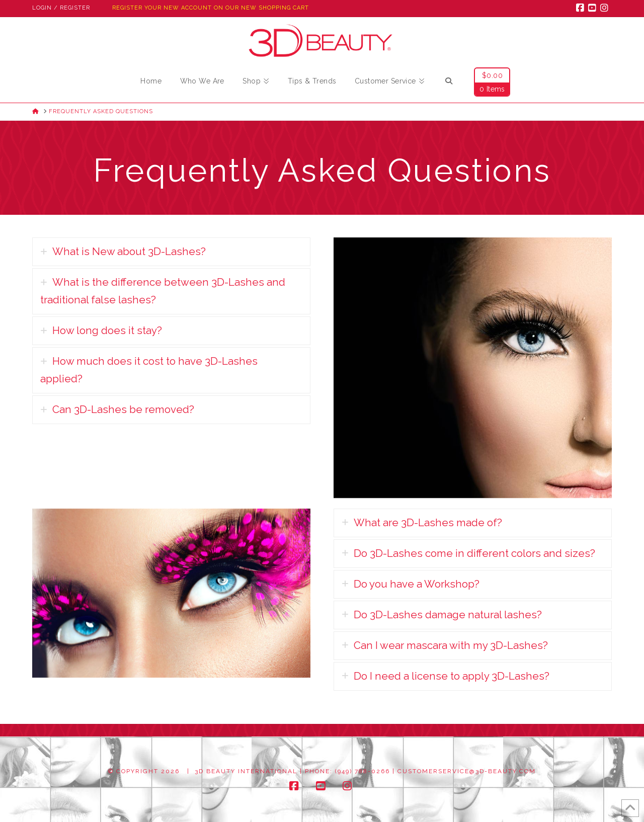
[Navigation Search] (449, 83)
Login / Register (61, 8)
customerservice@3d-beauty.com (467, 771)
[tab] (169, 252)
